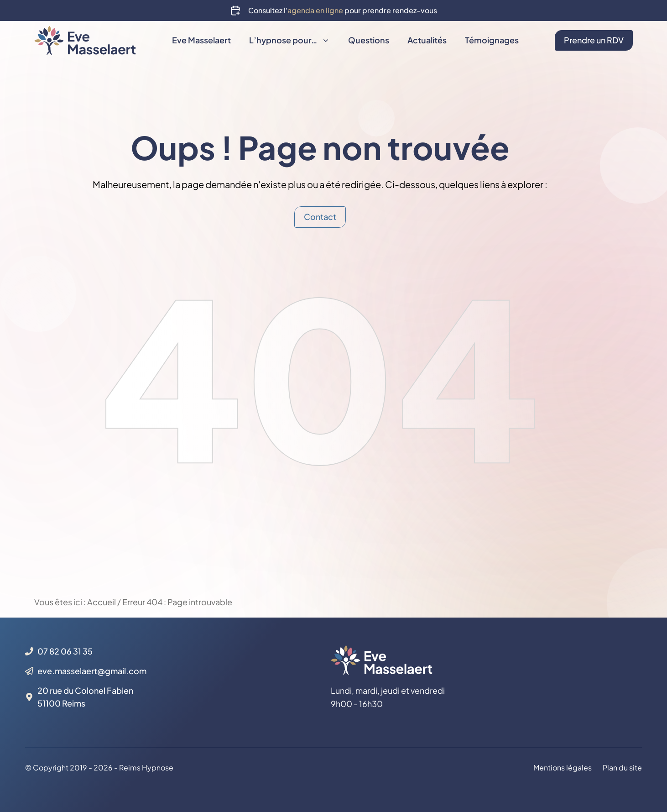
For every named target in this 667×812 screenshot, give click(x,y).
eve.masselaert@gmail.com (92, 671)
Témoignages (492, 40)
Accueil (102, 602)
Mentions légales (563, 768)
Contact (320, 217)
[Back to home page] (85, 39)
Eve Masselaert (201, 40)
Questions (369, 40)
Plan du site (622, 768)
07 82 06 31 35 (65, 651)
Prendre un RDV (594, 40)
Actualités (427, 40)
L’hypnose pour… (294, 40)
